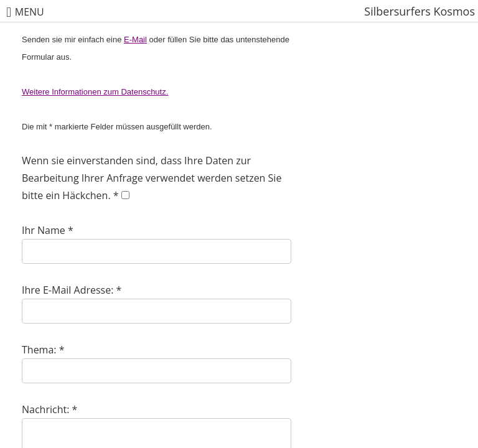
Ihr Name (44, 230)
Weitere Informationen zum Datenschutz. (95, 92)
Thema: (39, 350)
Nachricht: (45, 409)
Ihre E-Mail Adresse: (68, 290)
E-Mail (135, 40)
